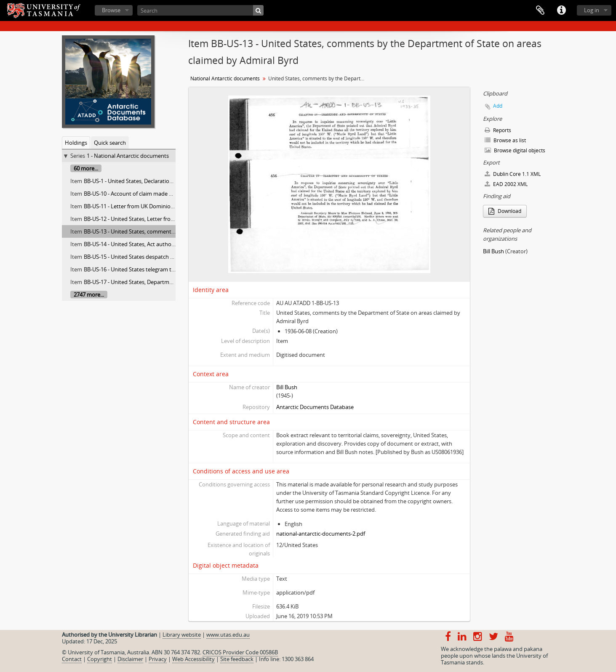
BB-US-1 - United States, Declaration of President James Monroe (163, 181)
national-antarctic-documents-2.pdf (321, 534)
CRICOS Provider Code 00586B (240, 652)
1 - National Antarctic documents (128, 156)
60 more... (86, 168)
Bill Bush (287, 387)
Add (498, 106)
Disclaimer (130, 659)
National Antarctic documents (225, 78)
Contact (72, 659)
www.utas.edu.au (228, 635)
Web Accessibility (193, 659)
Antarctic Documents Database (315, 407)
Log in (592, 10)
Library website (182, 635)
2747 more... (89, 295)
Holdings (76, 143)
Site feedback (237, 659)
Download (505, 211)
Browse (111, 10)
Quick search (110, 143)
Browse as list (505, 140)
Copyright (100, 659)
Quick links (561, 11)
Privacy (158, 659)
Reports (498, 130)
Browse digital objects (515, 150)
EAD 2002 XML (506, 184)
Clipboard (540, 11)
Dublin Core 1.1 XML (513, 174)
